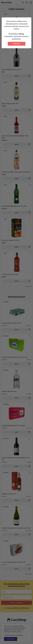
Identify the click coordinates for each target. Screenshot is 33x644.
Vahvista (16, 44)
